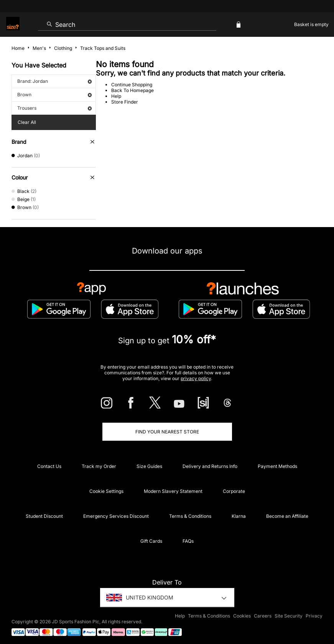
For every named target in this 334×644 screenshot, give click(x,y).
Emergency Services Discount (116, 516)
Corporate (234, 491)
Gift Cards (151, 541)
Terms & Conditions (190, 516)
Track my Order (99, 466)
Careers (263, 616)
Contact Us (49, 466)
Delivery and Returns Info (210, 466)
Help (116, 96)
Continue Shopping (132, 85)
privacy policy (196, 378)
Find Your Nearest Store (167, 432)
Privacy (314, 616)
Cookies (242, 616)
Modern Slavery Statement (173, 491)
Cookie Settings (106, 491)
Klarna (239, 516)
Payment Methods (277, 466)
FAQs (188, 541)
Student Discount (44, 516)
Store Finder (125, 102)
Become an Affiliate (287, 516)
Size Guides (149, 466)
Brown (54, 95)
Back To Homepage (132, 90)
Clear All (27, 122)
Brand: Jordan (54, 81)
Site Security (289, 616)
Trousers (54, 108)
